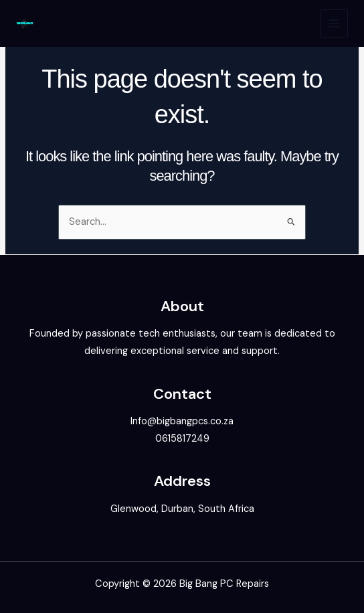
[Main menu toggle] (334, 23)
